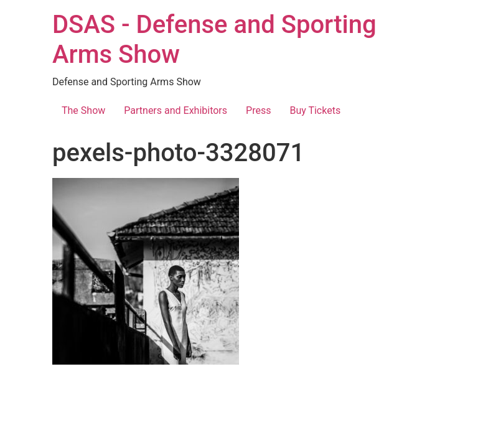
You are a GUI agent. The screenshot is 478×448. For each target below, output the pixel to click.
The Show (83, 110)
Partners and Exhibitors (176, 110)
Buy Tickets (315, 110)
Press (258, 110)
